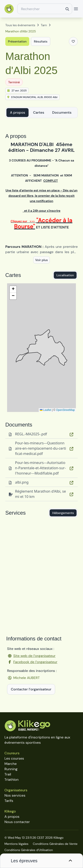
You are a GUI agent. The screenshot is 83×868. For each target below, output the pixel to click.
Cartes (39, 112)
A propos (17, 112)
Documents (62, 112)
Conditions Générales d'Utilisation (29, 850)
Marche (11, 764)
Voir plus (41, 260)
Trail (8, 774)
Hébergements (63, 513)
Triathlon (12, 780)
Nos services (15, 795)
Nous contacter (17, 822)
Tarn (44, 25)
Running (11, 769)
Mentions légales (16, 844)
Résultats (41, 41)
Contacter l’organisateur (31, 689)
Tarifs (9, 801)
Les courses (14, 758)
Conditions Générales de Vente (55, 844)
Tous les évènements (20, 25)
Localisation (65, 275)
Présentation (17, 41)
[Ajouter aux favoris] (73, 41)
